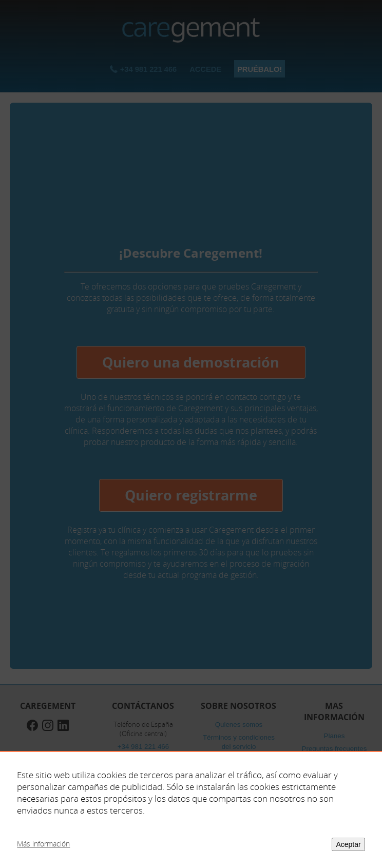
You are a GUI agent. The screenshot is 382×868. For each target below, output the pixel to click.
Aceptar (348, 844)
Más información (43, 844)
